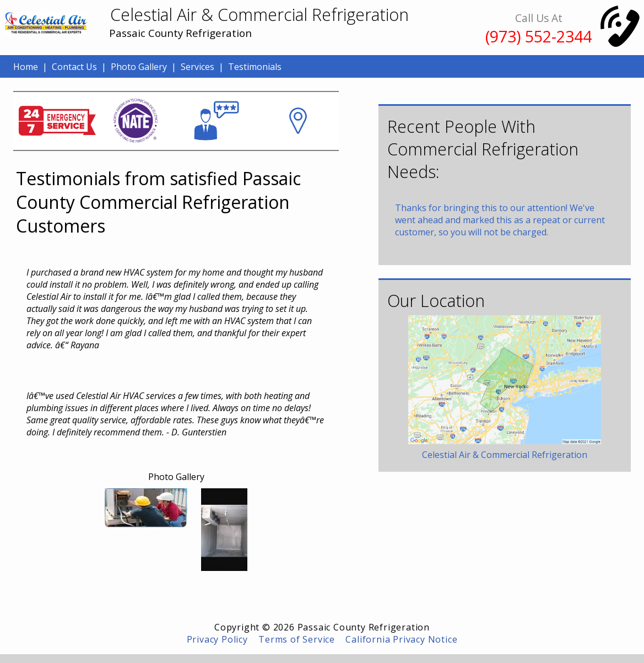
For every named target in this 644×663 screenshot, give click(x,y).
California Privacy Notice (401, 639)
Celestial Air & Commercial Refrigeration (505, 455)
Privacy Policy (217, 639)
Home (26, 67)
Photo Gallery (139, 67)
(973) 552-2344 (539, 36)
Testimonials (255, 67)
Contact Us (74, 67)
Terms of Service (297, 639)
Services (197, 67)
